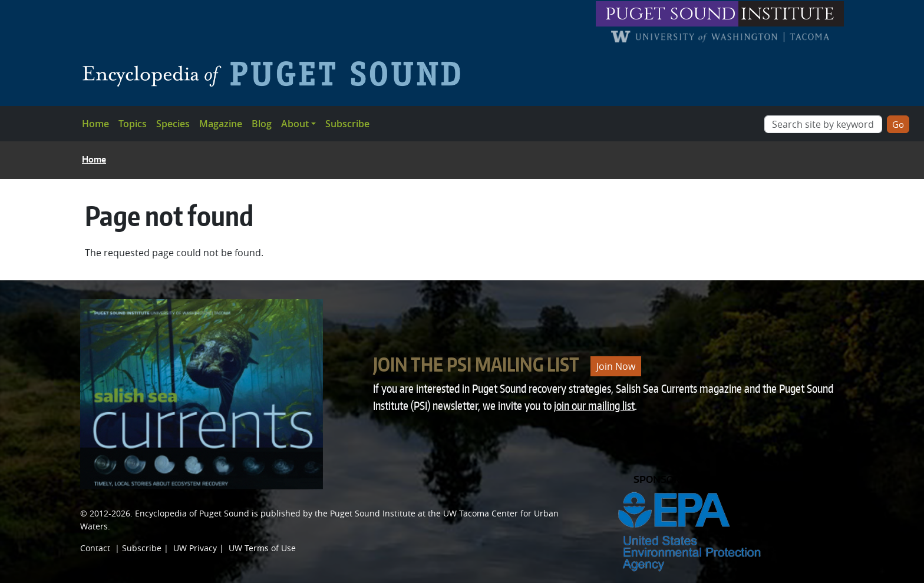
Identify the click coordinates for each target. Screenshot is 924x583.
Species (173, 124)
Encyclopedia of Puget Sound (192, 513)
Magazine (221, 124)
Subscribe (347, 124)
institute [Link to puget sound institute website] (788, 14)
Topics (133, 124)
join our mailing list (594, 405)
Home (95, 124)
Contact (95, 548)
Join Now (616, 366)
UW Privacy (195, 548)
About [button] (295, 124)
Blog (262, 124)
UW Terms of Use (262, 548)
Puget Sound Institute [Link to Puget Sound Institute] (373, 513)
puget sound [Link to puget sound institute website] (671, 14)
